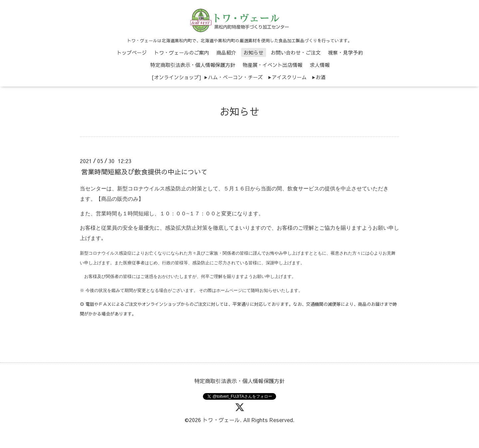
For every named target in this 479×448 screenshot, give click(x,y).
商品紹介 (226, 52)
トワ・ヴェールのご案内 (181, 52)
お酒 (321, 77)
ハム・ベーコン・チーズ (235, 77)
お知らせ (253, 52)
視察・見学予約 (345, 52)
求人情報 (320, 65)
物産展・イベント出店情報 (272, 65)
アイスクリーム (289, 77)
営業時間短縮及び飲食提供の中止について (144, 172)
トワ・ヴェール (221, 420)
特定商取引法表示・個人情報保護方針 (193, 65)
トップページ (132, 52)
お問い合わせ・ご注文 (296, 52)
